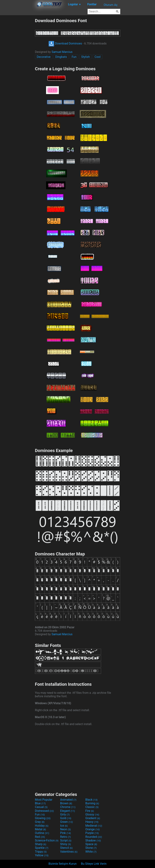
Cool (98, 57)
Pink (66, 833)
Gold (66, 818)
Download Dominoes (65, 43)
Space (91, 844)
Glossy (92, 814)
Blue (40, 803)
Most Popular (44, 800)
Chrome (68, 807)
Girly (65, 814)
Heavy (92, 822)
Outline (42, 833)
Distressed (44, 811)
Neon (65, 829)
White (91, 852)
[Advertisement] (17, 73)
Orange (93, 829)
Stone (91, 848)
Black (91, 800)
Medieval (94, 826)
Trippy (41, 852)
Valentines (69, 852)
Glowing (43, 818)
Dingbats (61, 57)
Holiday (42, 826)
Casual (41, 807)
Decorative (44, 57)
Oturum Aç (111, 5)
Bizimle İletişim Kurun (63, 864)
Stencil (66, 848)
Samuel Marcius (62, 52)
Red (40, 837)
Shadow (93, 840)
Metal (40, 829)
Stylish (85, 57)
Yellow (42, 855)
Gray (40, 822)
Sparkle (42, 848)
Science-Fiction (47, 840)
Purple (92, 833)
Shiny (66, 844)
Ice (64, 826)
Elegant (68, 811)
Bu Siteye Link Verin (94, 864)
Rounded (94, 837)
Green (67, 822)
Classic (92, 807)
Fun (74, 57)
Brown (66, 803)
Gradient (93, 818)
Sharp (41, 844)
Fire (90, 811)
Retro (65, 837)
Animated (68, 800)
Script (66, 840)
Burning (92, 803)
